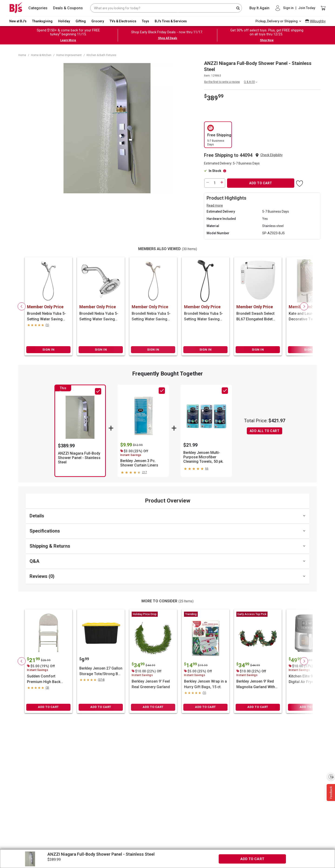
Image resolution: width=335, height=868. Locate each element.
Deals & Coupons (68, 8)
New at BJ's (18, 21)
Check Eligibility (271, 155)
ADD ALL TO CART (265, 431)
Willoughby (318, 21)
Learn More (68, 40)
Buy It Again (259, 8)
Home (22, 55)
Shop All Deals (168, 38)
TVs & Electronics (123, 21)
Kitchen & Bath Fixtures (101, 55)
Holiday (64, 21)
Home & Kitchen (41, 55)
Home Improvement (69, 55)
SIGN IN (49, 350)
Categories (38, 8)
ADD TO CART (261, 183)
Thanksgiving (42, 21)
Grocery (98, 21)
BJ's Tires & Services (171, 21)
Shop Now (267, 40)
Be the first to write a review (222, 82)
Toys (146, 21)
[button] (271, 155)
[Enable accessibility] (331, 777)
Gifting (81, 21)
